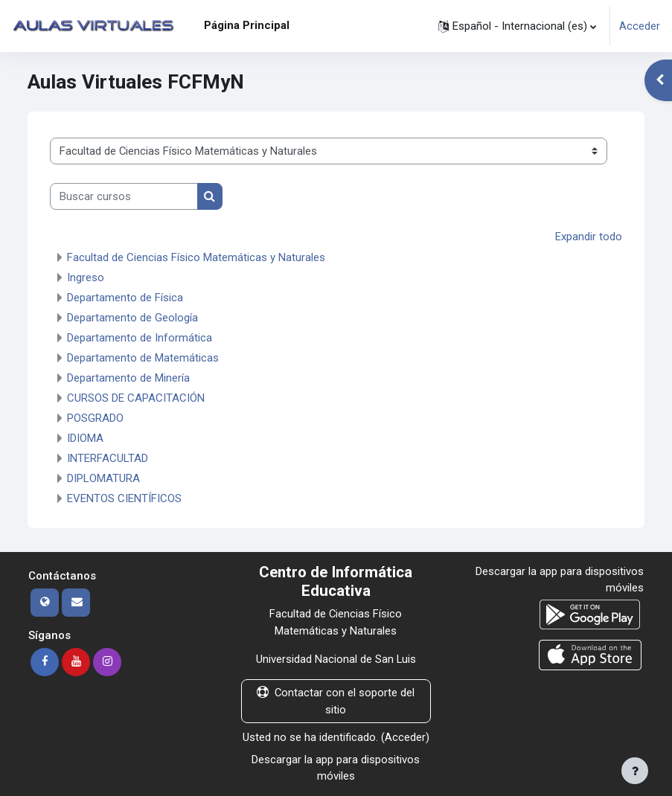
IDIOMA (85, 438)
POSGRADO (95, 418)
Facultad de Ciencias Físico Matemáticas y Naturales (196, 257)
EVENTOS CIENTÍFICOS (124, 498)
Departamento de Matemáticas (143, 358)
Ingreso (86, 277)
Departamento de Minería (128, 378)
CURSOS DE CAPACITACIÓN (136, 398)
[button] (517, 26)
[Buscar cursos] (124, 196)
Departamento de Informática (140, 338)
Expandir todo (589, 237)
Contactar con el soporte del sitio (336, 701)
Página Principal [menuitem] (247, 25)
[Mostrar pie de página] (635, 771)
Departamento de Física (125, 298)
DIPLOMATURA (103, 478)
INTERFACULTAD (108, 458)
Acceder (640, 26)
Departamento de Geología (132, 318)
